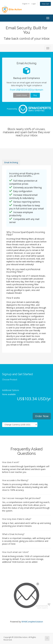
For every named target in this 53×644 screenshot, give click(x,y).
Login (34, 4)
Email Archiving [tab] (11, 162)
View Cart (45, 4)
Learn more (21, 95)
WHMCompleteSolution (32, 622)
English (26, 4)
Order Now (42, 416)
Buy (35, 95)
